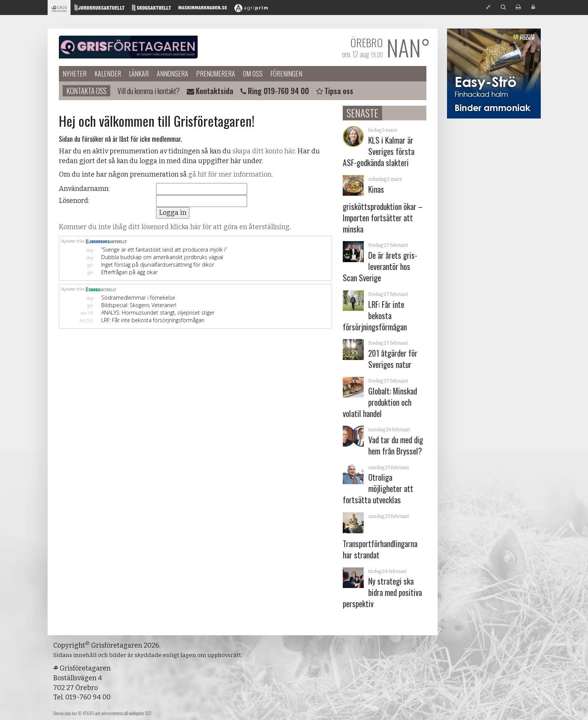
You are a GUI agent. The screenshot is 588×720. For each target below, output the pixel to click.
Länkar (139, 73)
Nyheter (75, 73)
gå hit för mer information (230, 174)
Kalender (108, 73)
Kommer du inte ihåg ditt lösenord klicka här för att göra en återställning (174, 227)
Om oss (253, 73)
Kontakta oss (86, 91)
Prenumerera (216, 73)
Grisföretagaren (128, 47)
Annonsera (172, 73)
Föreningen (286, 73)
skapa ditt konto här (264, 151)
